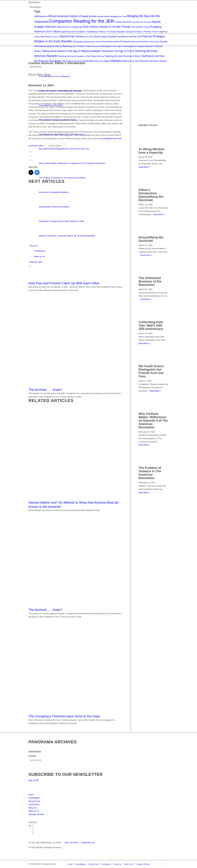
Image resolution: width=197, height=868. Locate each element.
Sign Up (33, 780)
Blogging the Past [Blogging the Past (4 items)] (118, 16)
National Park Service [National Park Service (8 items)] (72, 36)
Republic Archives (36, 814)
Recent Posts (34, 801)
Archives (32, 756)
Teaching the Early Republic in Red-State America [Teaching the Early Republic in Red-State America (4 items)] (81, 56)
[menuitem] (99, 267)
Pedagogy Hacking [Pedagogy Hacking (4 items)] (82, 42)
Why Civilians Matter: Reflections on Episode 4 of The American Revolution (153, 421)
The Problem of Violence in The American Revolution (150, 473)
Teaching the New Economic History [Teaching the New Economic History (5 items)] (123, 56)
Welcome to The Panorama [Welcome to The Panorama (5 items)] (136, 61)
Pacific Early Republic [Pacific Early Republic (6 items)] (105, 36)
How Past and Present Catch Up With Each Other (64, 283)
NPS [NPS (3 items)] (91, 37)
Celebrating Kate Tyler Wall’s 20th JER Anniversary (151, 325)
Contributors (40, 251)
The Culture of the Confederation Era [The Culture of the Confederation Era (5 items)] (80, 61)
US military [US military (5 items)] (105, 61)
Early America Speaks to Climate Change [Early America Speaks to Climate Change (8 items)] (107, 27)
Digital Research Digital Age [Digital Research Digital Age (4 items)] (69, 27)
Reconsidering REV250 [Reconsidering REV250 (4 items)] (112, 42)
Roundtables (34, 798)
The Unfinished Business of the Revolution (150, 281)
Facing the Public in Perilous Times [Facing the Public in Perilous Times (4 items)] (142, 32)
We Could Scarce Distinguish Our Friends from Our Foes (151, 371)
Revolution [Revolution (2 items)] (95, 46)
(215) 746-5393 (71, 842)
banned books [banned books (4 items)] (103, 16)
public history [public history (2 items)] (96, 42)
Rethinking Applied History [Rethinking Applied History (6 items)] (48, 46)
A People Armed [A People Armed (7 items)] (87, 16)
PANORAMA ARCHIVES (53, 742)
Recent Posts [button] (35, 67)
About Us (34, 246)
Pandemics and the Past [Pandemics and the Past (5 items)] (129, 37)
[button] (34, 2)
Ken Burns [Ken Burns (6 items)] (46, 36)
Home (31, 795)
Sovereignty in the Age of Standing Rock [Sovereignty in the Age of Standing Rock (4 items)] (118, 46)
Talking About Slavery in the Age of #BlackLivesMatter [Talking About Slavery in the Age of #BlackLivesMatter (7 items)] (72, 51)
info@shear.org (88, 842)
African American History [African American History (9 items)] (63, 16)
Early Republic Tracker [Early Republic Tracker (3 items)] (140, 27)
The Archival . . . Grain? (45, 390)
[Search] (30, 267)
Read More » (146, 299)
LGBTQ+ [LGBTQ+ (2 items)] (56, 37)
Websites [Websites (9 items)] (116, 61)
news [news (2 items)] (87, 37)
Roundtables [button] (35, 7)
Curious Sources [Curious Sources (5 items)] (123, 22)
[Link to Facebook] (31, 828)
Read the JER (36, 262)
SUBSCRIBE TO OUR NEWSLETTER (66, 774)
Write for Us (39, 256)
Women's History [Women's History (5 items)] (159, 61)
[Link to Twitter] (31, 832)
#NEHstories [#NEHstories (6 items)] (41, 16)
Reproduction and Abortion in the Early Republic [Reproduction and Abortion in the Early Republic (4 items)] (145, 42)
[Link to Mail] (166, 864)
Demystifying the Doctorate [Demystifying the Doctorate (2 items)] (142, 22)
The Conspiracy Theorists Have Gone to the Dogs (64, 716)
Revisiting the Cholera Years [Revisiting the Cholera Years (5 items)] (77, 46)
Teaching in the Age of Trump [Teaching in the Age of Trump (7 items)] (118, 51)
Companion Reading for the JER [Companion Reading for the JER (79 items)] (82, 21)
